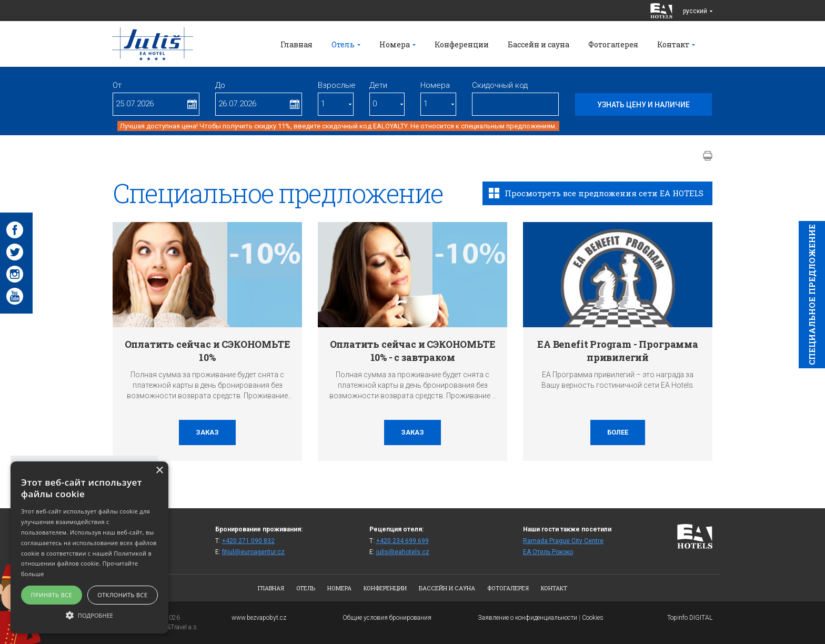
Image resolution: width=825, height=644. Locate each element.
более (618, 432)
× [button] (159, 471)
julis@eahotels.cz (403, 552)
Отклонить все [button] (122, 595)
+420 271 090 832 (248, 541)
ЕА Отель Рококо (548, 552)
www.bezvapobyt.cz (259, 618)
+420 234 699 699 (403, 541)
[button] (89, 615)
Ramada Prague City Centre (563, 541)
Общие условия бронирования (387, 618)
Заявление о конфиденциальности (527, 618)
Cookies (593, 618)
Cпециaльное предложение (812, 295)
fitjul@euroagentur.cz (253, 552)
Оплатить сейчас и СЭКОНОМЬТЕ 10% (208, 351)
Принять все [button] (52, 595)
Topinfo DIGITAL (690, 618)
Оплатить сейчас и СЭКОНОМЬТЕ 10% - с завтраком (413, 351)
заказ (207, 432)
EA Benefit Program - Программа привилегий (618, 351)
